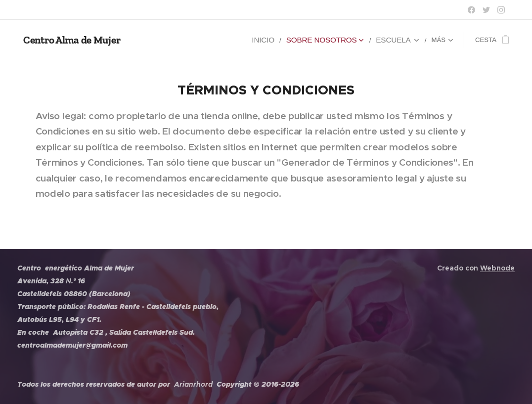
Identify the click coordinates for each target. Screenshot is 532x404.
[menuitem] (174, 40)
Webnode (497, 268)
